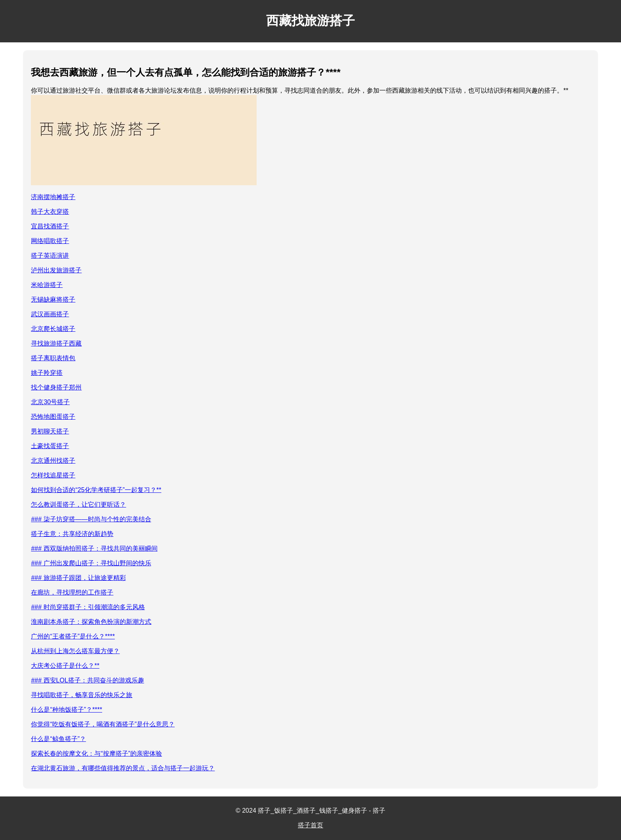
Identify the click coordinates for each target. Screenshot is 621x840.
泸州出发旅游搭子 (56, 270)
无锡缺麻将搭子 (53, 299)
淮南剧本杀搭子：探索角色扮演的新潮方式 (91, 622)
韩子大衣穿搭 (50, 212)
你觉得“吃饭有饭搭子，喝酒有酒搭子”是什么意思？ (103, 724)
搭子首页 (310, 825)
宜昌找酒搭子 (50, 226)
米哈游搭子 (47, 285)
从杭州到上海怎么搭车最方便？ (75, 651)
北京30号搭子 (50, 402)
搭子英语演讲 (50, 256)
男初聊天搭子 (50, 431)
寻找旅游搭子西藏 (56, 343)
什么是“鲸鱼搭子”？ (58, 739)
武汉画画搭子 (50, 314)
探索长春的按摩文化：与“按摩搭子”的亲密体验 (96, 754)
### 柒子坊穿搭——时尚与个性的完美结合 (91, 519)
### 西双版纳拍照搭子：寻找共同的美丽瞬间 (94, 548)
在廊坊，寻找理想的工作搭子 (72, 592)
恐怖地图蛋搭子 (53, 417)
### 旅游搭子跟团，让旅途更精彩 (78, 578)
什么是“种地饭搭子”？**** (67, 710)
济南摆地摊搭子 (53, 197)
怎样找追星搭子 (53, 475)
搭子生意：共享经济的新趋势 (72, 534)
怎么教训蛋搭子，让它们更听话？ (78, 505)
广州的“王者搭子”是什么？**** (73, 636)
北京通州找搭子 (53, 461)
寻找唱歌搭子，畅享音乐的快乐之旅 (82, 695)
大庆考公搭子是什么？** (65, 666)
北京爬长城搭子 (53, 329)
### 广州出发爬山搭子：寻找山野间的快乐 (91, 563)
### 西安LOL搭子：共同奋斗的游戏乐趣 (87, 680)
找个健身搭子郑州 (56, 387)
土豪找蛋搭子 (50, 446)
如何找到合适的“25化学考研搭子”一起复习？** (96, 490)
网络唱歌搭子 (50, 241)
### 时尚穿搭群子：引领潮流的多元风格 (88, 607)
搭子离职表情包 (53, 358)
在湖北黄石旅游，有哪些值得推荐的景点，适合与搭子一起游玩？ (123, 768)
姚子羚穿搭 (47, 373)
